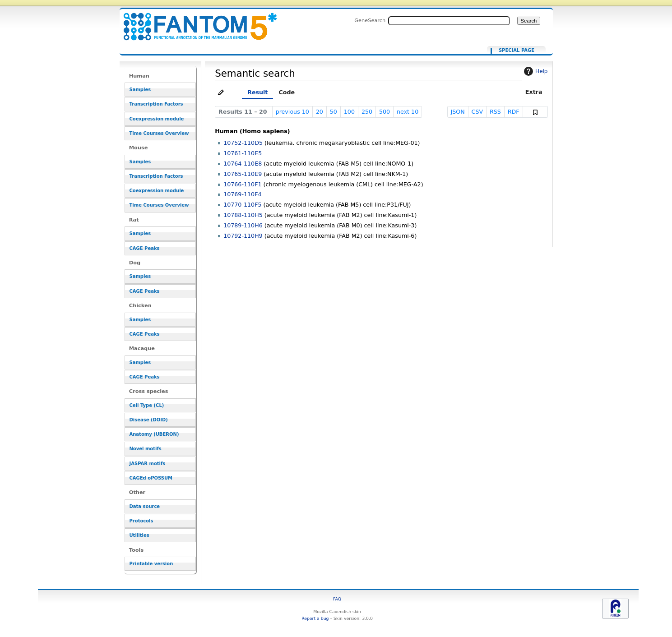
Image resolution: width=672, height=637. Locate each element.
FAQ (337, 599)
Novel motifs (146, 449)
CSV (477, 112)
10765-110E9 (243, 174)
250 (367, 112)
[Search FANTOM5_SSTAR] (449, 21)
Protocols (141, 521)
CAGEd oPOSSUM (151, 478)
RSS (495, 112)
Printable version (151, 564)
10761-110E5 (243, 153)
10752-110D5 (243, 143)
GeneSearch (370, 20)
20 (320, 112)
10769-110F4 (242, 194)
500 (385, 112)
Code (287, 92)
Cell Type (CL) (147, 405)
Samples (140, 90)
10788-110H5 (243, 215)
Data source (145, 506)
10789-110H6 (243, 225)
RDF (514, 112)
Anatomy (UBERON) (154, 434)
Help (535, 71)
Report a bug (315, 618)
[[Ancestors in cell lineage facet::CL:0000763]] (195, 21)
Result (257, 92)
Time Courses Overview (159, 133)
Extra (534, 92)
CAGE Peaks (145, 248)
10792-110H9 (243, 236)
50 (334, 112)
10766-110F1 (242, 184)
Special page (517, 51)
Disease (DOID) (149, 420)
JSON (457, 112)
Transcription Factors (156, 104)
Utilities (139, 535)
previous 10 (292, 112)
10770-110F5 (242, 205)
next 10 (408, 112)
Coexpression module (157, 119)
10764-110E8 (243, 164)
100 (349, 112)
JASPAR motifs (148, 464)
